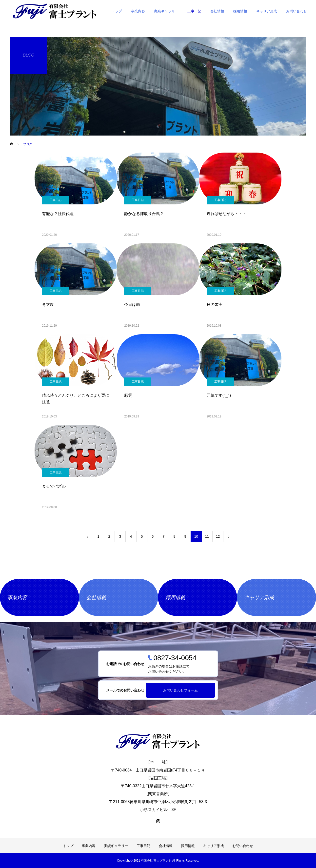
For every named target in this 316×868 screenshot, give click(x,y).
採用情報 (240, 11)
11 (207, 536)
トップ (117, 11)
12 (218, 536)
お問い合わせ (296, 11)
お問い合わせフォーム (180, 690)
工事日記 (194, 11)
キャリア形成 (267, 11)
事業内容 (138, 11)
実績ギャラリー (166, 11)
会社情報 (217, 11)
